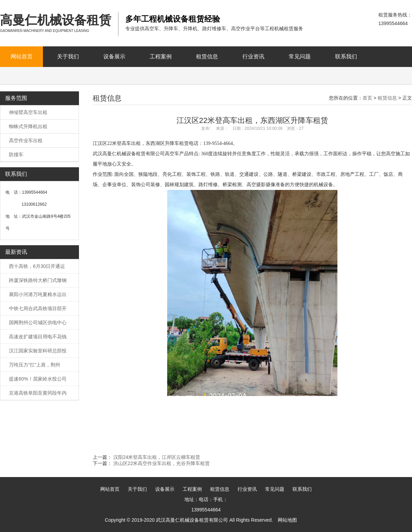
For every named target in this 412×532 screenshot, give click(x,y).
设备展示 (114, 56)
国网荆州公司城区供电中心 (38, 322)
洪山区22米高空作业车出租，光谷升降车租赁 (162, 463)
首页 (367, 98)
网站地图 (287, 520)
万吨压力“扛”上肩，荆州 (35, 365)
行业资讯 (253, 56)
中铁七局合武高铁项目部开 (38, 308)
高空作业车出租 (26, 140)
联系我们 (346, 56)
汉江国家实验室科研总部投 (38, 351)
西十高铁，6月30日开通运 (37, 266)
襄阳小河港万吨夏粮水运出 (38, 294)
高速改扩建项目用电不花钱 (38, 337)
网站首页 (22, 56)
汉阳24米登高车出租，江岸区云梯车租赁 (157, 457)
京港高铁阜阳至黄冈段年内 (38, 393)
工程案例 (161, 56)
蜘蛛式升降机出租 (28, 126)
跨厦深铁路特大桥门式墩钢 (38, 280)
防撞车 (16, 155)
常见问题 (300, 56)
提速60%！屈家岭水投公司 (38, 379)
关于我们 (68, 56)
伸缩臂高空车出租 (28, 112)
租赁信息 (207, 56)
